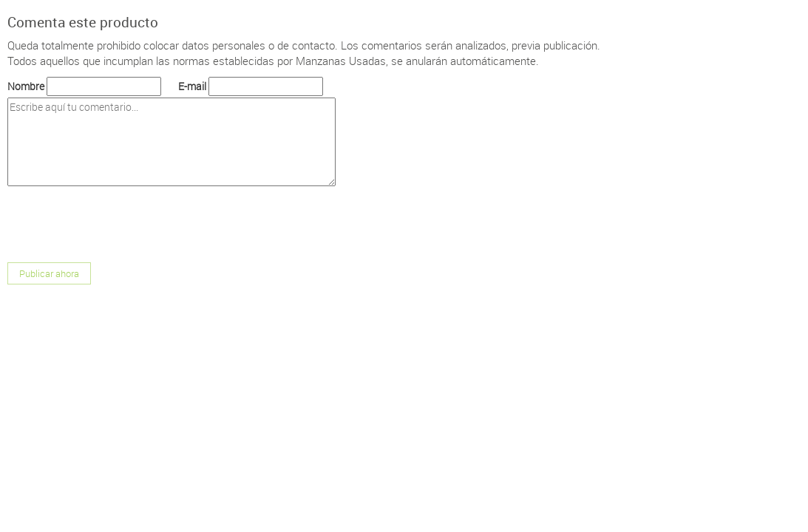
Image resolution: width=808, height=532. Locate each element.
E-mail (192, 86)
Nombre (26, 86)
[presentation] (120, 226)
